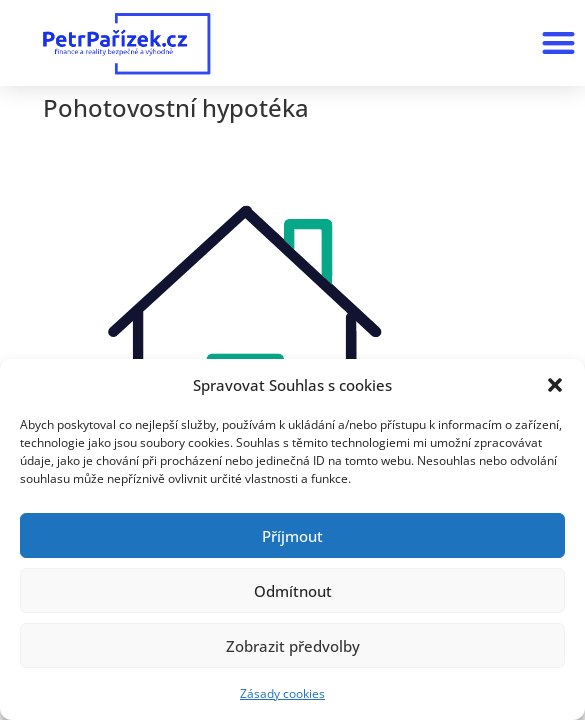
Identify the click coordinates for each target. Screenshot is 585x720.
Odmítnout (293, 591)
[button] (555, 385)
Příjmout (292, 536)
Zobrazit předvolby (293, 646)
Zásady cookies (282, 693)
